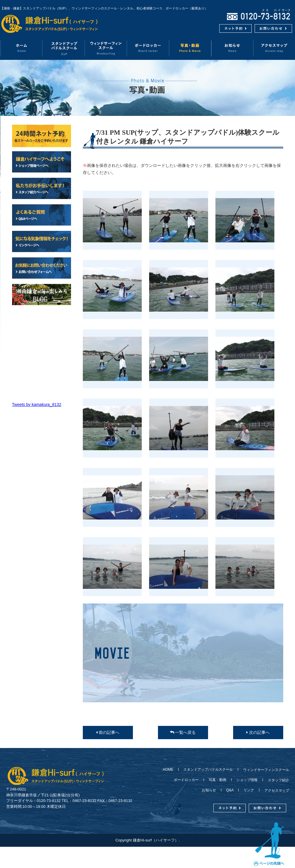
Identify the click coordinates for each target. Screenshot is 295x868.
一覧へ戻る (183, 732)
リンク (249, 790)
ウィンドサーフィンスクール (106, 48)
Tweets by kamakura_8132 (37, 405)
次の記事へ (258, 732)
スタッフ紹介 (277, 780)
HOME (170, 770)
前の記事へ (108, 732)
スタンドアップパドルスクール (208, 770)
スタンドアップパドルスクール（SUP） (64, 48)
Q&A (230, 790)
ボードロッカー (148, 48)
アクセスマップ (275, 790)
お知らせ (232, 48)
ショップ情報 (247, 780)
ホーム (21, 48)
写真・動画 (190, 48)
